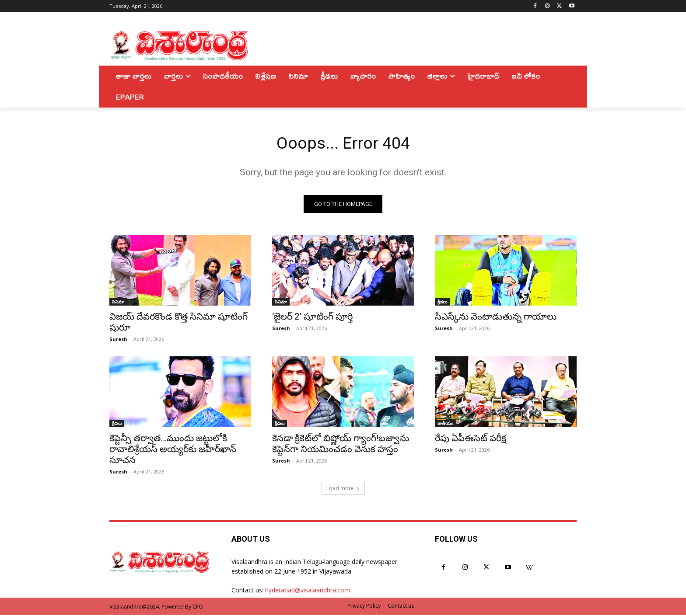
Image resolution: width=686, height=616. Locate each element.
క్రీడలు (442, 303)
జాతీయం (445, 425)
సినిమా (118, 303)
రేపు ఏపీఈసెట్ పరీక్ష (471, 439)
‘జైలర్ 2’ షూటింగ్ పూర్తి (312, 318)
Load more (343, 489)
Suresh (118, 340)
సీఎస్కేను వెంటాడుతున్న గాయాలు (496, 318)
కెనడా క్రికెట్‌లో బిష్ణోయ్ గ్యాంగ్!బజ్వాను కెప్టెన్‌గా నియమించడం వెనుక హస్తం (341, 445)
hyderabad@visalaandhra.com (308, 592)
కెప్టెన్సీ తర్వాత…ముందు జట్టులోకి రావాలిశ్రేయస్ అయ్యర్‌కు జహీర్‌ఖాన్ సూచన (173, 450)
